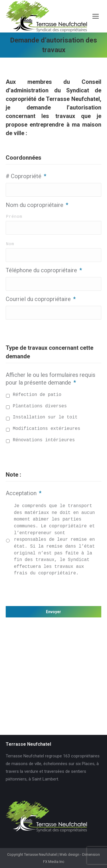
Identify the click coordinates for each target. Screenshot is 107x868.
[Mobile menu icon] (96, 16)
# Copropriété (26, 176)
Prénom (14, 217)
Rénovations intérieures (44, 440)
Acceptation (24, 493)
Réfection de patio (37, 395)
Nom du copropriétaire (37, 205)
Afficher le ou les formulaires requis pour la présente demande (51, 379)
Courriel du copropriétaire (41, 299)
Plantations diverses (40, 406)
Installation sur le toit (45, 417)
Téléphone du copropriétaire (44, 270)
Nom (10, 244)
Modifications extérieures (47, 429)
